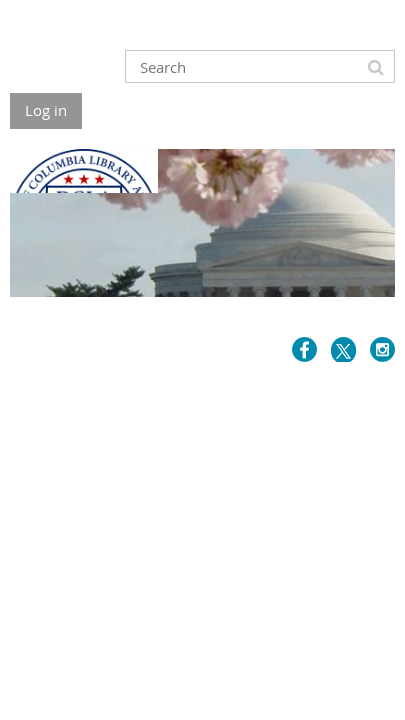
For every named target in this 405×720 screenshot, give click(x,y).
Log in (46, 110)
